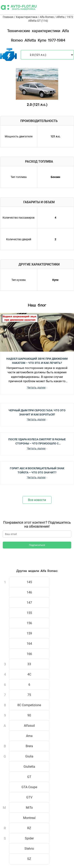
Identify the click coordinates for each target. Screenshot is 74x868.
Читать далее (36, 387)
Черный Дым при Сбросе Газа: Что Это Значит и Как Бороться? (37, 412)
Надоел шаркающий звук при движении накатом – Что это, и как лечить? (37, 360)
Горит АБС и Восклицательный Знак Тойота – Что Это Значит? (37, 470)
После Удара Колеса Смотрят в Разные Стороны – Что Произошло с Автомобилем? (37, 441)
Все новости (37, 500)
